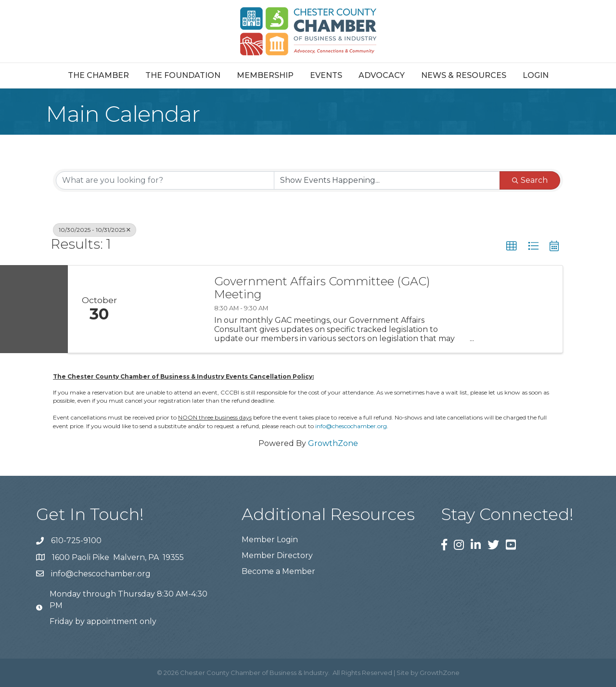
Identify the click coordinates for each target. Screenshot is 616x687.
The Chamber (98, 75)
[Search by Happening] (387, 180)
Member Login (270, 540)
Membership (265, 75)
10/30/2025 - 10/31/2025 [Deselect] (95, 230)
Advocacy (382, 75)
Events (326, 75)
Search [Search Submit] (530, 180)
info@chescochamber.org (351, 426)
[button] (512, 246)
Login (536, 75)
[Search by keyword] (165, 180)
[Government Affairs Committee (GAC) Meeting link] (167, 309)
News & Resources (464, 75)
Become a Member (278, 571)
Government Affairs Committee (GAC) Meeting (322, 288)
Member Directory (277, 555)
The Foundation (183, 75)
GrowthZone (333, 443)
